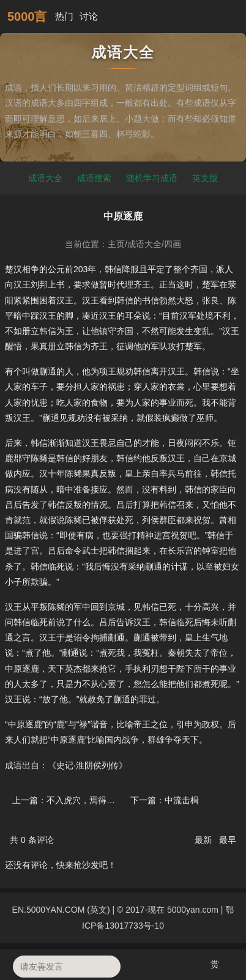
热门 (64, 16)
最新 (204, 840)
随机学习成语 (152, 178)
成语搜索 (94, 178)
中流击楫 (182, 800)
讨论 (89, 16)
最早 (228, 840)
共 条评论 (32, 840)
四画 (173, 244)
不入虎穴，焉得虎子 (85, 800)
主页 (116, 244)
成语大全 (45, 178)
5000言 (27, 17)
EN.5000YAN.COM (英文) (61, 910)
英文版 (205, 178)
